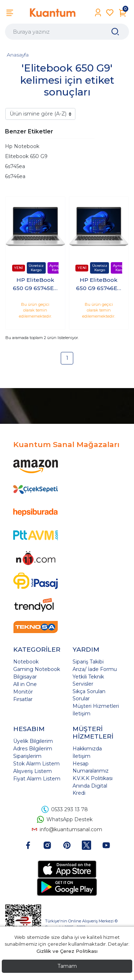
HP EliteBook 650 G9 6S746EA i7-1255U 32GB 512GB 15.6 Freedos (99, 284)
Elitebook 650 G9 (26, 156)
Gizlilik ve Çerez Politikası (67, 951)
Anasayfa (18, 55)
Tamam (67, 966)
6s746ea (15, 176)
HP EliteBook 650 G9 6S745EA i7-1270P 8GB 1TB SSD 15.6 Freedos (35, 284)
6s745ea (15, 166)
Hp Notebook (22, 146)
